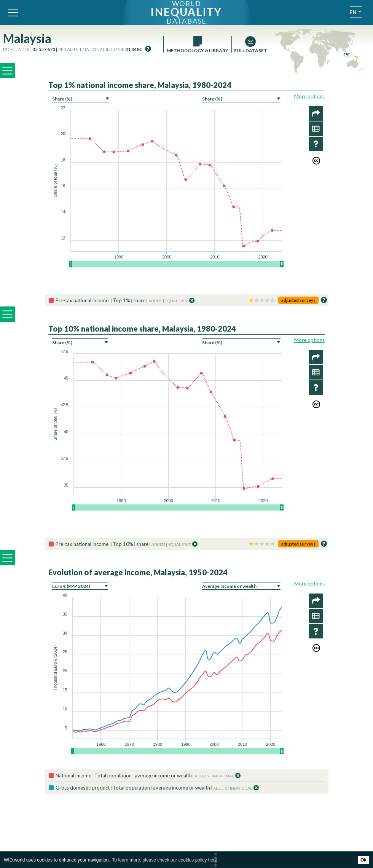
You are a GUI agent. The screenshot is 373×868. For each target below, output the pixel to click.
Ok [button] (363, 860)
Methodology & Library (198, 50)
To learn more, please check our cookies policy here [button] (165, 860)
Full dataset (250, 50)
